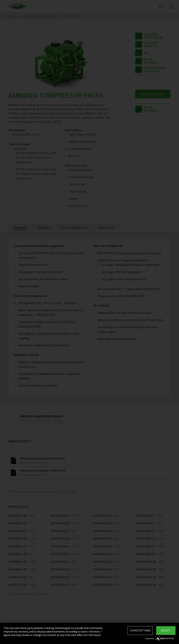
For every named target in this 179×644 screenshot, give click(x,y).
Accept (166, 630)
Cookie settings (140, 630)
